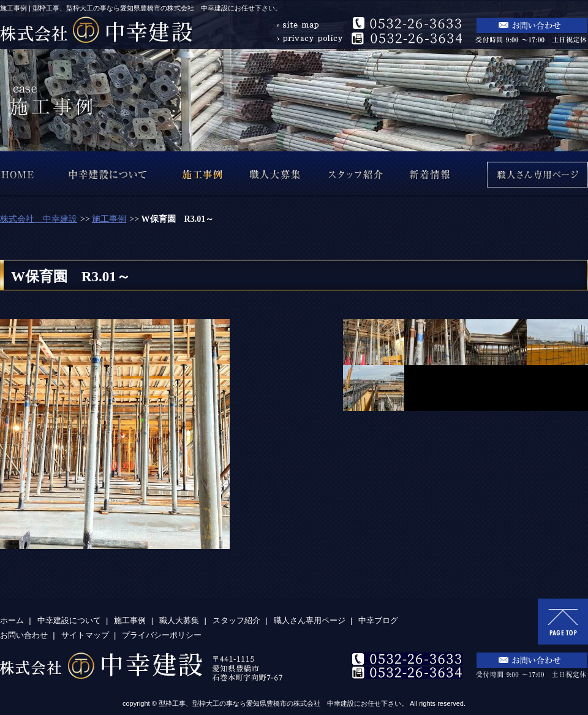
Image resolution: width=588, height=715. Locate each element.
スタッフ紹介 (236, 620)
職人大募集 (179, 620)
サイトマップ (85, 635)
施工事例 (109, 219)
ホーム (12, 620)
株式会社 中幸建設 (39, 219)
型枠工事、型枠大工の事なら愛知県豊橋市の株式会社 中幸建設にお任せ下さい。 (283, 703)
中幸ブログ (378, 620)
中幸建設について (69, 620)
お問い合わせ (24, 635)
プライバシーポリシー (162, 635)
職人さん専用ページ (310, 620)
